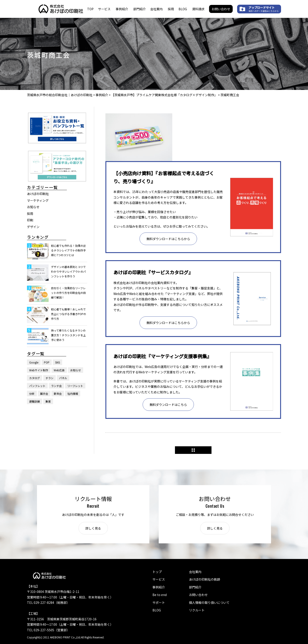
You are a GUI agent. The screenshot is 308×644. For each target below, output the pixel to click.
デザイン (33, 227)
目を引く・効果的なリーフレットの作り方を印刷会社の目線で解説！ (68, 293)
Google (34, 362)
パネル (63, 378)
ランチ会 (56, 386)
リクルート (197, 610)
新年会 (58, 394)
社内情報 (73, 394)
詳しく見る (93, 528)
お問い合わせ (221, 9)
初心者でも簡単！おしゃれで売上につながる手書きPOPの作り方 (69, 314)
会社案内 (156, 9)
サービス (104, 9)
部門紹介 (140, 9)
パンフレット (37, 386)
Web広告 (59, 370)
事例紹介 (122, 9)
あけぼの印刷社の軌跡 (205, 579)
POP (47, 362)
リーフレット (75, 386)
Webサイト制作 (39, 370)
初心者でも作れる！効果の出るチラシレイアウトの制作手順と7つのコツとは (68, 250)
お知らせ (33, 207)
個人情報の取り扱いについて (209, 602)
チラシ (49, 378)
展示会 (44, 394)
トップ (157, 572)
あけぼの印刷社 (38, 194)
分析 (32, 394)
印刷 (30, 220)
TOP (90, 9)
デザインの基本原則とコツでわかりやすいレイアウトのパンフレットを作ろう (68, 271)
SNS (57, 362)
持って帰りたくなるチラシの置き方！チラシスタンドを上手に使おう (68, 335)
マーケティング (38, 200)
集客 (48, 401)
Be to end (160, 595)
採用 (171, 9)
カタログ (35, 378)
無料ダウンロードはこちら (168, 405)
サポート (159, 602)
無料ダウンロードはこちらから (168, 239)
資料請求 (198, 9)
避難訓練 (35, 401)
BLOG (183, 9)
